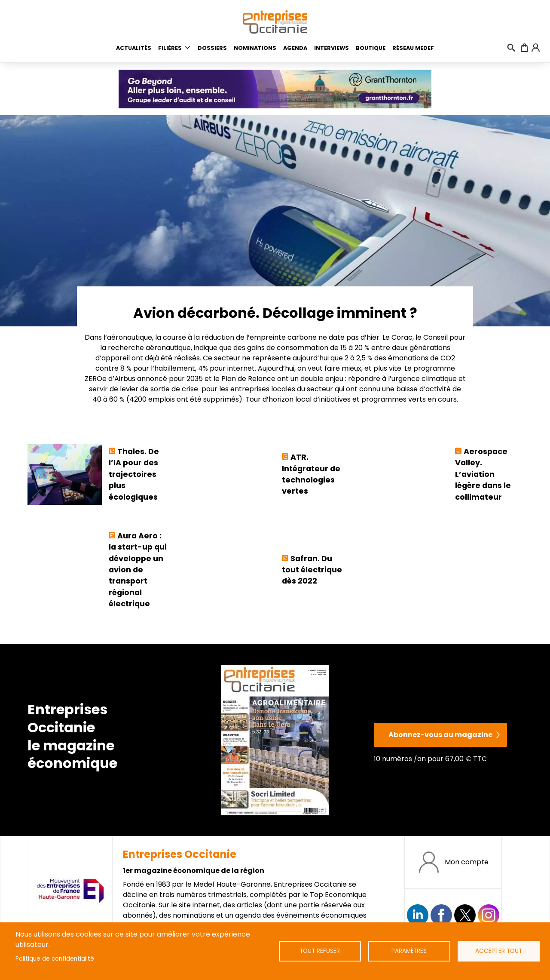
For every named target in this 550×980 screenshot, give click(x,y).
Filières (170, 48)
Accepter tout (499, 951)
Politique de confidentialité (55, 959)
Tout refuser (320, 951)
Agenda (295, 48)
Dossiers (212, 48)
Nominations (255, 48)
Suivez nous (418, 915)
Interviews (332, 48)
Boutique (371, 48)
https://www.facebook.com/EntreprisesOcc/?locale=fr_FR (441, 915)
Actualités (134, 48)
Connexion (535, 48)
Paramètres (409, 951)
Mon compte (467, 862)
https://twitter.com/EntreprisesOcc (465, 915)
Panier (525, 48)
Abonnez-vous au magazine (440, 735)
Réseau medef (413, 48)
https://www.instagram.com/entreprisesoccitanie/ (489, 915)
